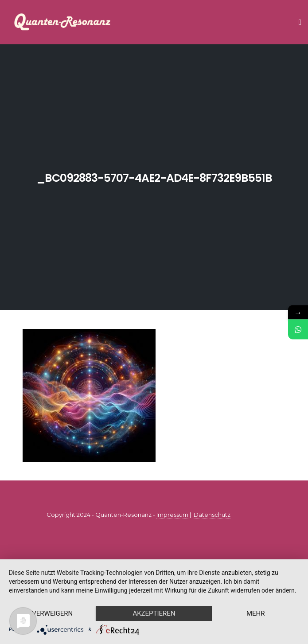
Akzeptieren (154, 613)
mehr (256, 613)
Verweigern (52, 613)
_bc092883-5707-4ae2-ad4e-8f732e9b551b (154, 178)
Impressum (172, 515)
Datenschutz (212, 515)
